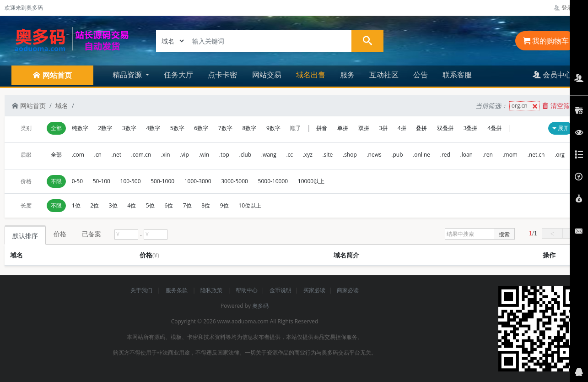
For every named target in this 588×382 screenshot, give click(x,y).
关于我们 (142, 290)
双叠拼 (445, 128)
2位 (94, 205)
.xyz (308, 155)
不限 (56, 181)
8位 (206, 205)
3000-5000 (235, 181)
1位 (76, 205)
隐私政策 (212, 290)
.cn (98, 155)
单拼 (343, 128)
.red (445, 155)
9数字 (273, 128)
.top (224, 155)
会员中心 (552, 75)
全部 (56, 128)
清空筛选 (559, 106)
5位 (150, 205)
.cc (289, 155)
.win (204, 155)
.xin (166, 155)
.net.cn (536, 155)
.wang (269, 155)
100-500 (131, 181)
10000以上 (311, 181)
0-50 (77, 181)
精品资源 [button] (128, 75)
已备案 (92, 234)
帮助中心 (247, 290)
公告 (421, 75)
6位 (169, 205)
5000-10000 (273, 181)
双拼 (364, 128)
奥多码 (260, 306)
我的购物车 (546, 41)
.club (245, 155)
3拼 (383, 128)
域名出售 (311, 75)
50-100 (102, 181)
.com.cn (141, 155)
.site (327, 155)
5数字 (177, 128)
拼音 (322, 128)
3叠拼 (471, 128)
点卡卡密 (222, 75)
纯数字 (80, 128)
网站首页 (29, 106)
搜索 (504, 234)
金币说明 (281, 290)
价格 (60, 234)
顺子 (296, 128)
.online (421, 155)
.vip (184, 155)
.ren (488, 155)
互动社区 (384, 75)
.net (116, 155)
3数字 (129, 128)
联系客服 (457, 75)
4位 (132, 205)
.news (374, 155)
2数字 (105, 128)
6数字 (201, 128)
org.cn (526, 106)
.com (78, 155)
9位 (224, 205)
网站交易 (267, 75)
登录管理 (569, 8)
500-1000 (162, 181)
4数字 (153, 128)
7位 (187, 205)
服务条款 (177, 290)
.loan (467, 155)
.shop (350, 155)
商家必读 (348, 290)
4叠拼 (494, 128)
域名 (62, 106)
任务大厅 (178, 75)
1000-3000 (198, 181)
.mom (510, 155)
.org (560, 155)
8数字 (249, 128)
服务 (347, 75)
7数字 (225, 128)
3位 (113, 205)
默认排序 (25, 236)
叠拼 (421, 128)
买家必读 (314, 290)
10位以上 (250, 205)
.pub (397, 155)
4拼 (402, 128)
